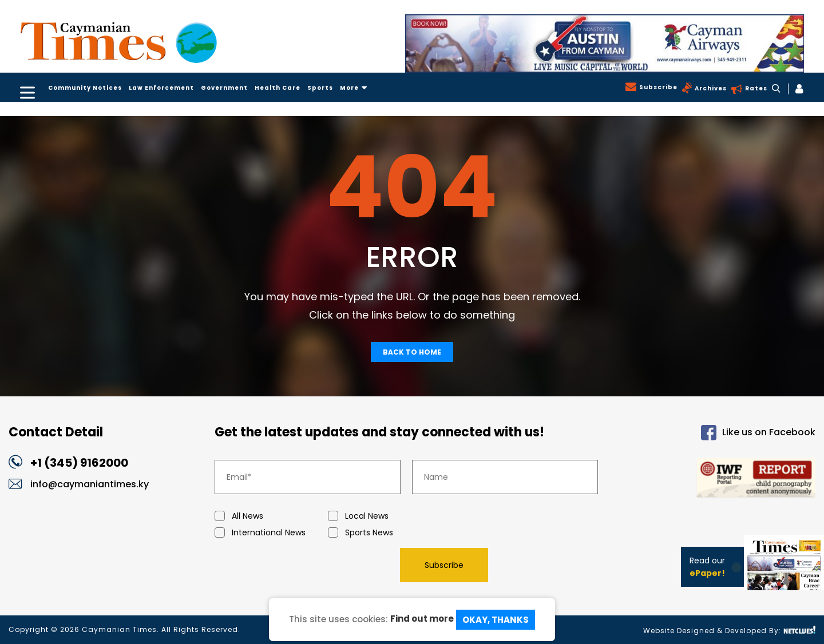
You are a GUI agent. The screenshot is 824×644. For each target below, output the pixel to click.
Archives (710, 88)
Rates (755, 88)
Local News (385, 516)
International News (271, 533)
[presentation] (302, 565)
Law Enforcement (161, 88)
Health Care (278, 88)
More (354, 88)
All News (271, 516)
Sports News (385, 533)
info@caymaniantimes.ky (90, 484)
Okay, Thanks (496, 620)
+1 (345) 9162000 (79, 463)
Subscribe (657, 87)
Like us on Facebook (758, 433)
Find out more (422, 619)
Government (224, 88)
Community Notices (85, 88)
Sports (320, 88)
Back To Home (412, 352)
